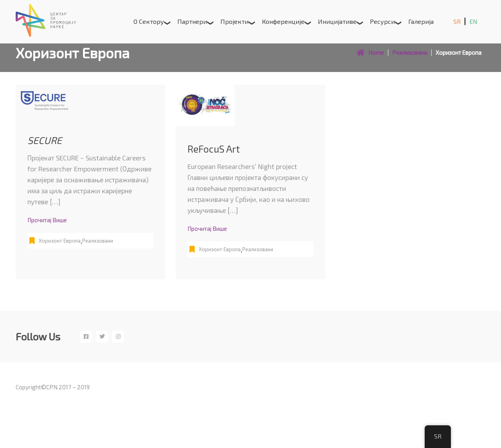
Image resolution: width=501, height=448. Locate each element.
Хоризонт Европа (60, 241)
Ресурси (382, 21)
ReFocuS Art (214, 149)
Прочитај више (47, 220)
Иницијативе (337, 21)
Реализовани (98, 241)
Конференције (283, 21)
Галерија (421, 21)
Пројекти (234, 21)
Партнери (192, 21)
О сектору (149, 21)
